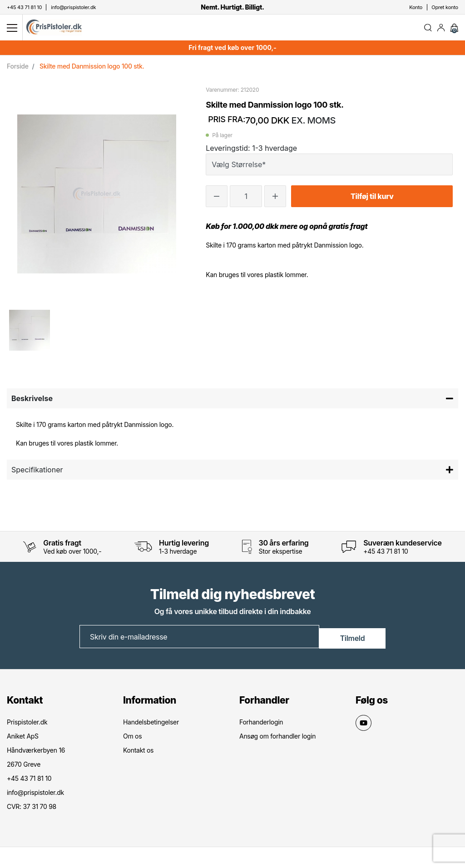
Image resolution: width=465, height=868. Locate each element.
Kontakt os (138, 753)
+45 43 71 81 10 (386, 555)
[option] (30, 334)
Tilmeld (353, 640)
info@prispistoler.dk (35, 795)
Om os (132, 739)
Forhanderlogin (261, 725)
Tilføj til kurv (372, 200)
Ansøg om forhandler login (277, 739)
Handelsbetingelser (151, 725)
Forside (18, 70)
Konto (416, 7)
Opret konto (445, 7)
